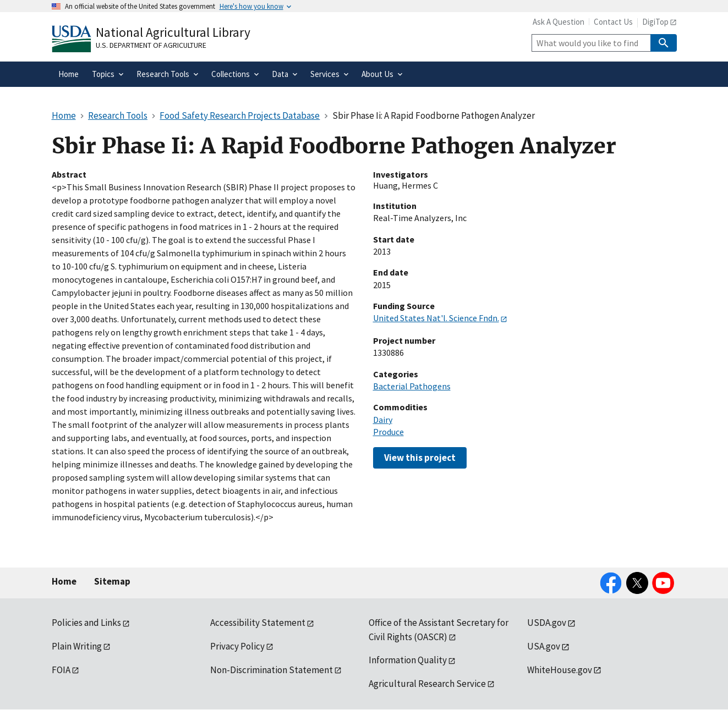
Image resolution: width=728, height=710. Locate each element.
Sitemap (112, 581)
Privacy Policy (237, 646)
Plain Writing (77, 646)
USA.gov (544, 646)
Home (64, 581)
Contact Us (613, 22)
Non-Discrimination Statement (272, 670)
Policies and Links (86, 623)
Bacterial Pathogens (412, 386)
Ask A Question (559, 22)
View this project (420, 458)
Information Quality (408, 660)
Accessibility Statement (258, 623)
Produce (388, 432)
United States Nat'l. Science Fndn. (436, 318)
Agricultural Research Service (427, 684)
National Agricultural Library (173, 32)
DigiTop (655, 22)
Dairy (383, 420)
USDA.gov (547, 623)
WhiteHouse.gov (560, 670)
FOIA (61, 670)
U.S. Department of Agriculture (151, 45)
